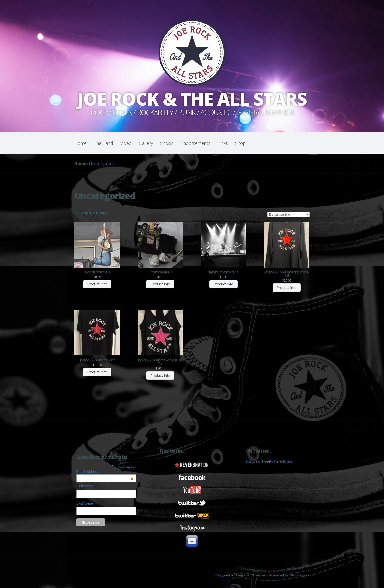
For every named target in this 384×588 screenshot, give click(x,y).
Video (126, 143)
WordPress (300, 575)
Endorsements (196, 143)
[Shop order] (288, 215)
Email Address (105, 472)
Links (223, 143)
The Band (104, 143)
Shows (167, 143)
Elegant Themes (251, 575)
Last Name (85, 503)
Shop (240, 143)
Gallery (146, 143)
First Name (85, 486)
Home (81, 143)
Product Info (97, 284)
